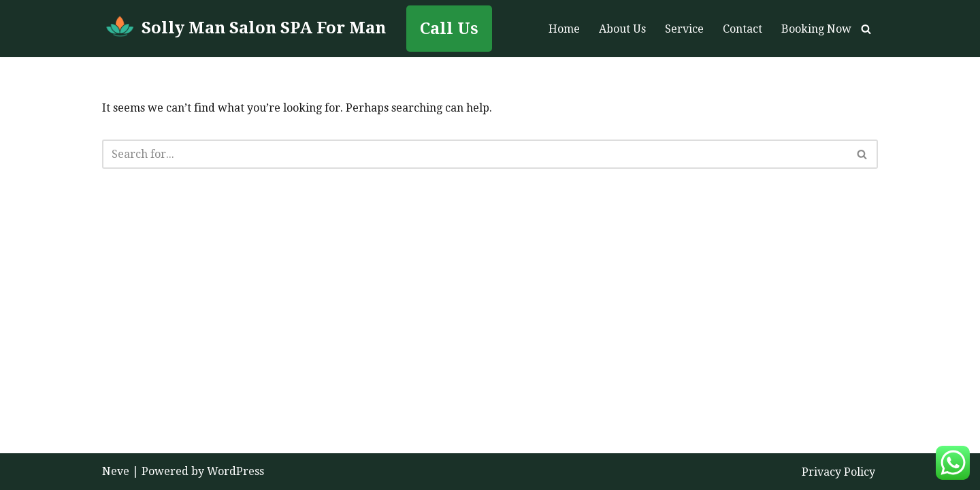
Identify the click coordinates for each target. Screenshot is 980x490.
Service (684, 29)
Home (564, 29)
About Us (622, 29)
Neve (116, 471)
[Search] (866, 29)
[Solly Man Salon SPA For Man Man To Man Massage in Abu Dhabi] (244, 29)
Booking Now (816, 29)
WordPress (235, 471)
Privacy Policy (838, 472)
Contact (742, 29)
